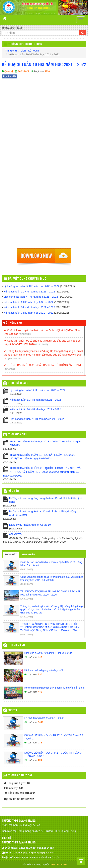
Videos (13, 710)
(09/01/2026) (27, 634)
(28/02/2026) (25, 334)
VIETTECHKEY (59, 865)
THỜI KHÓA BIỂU (18, 435)
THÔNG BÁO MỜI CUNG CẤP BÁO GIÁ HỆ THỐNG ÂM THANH (43, 365)
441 (40, 692)
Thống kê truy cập (20, 776)
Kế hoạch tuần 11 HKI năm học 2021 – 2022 (29, 292)
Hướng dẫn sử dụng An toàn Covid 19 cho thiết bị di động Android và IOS (43, 513)
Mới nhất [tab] (11, 555)
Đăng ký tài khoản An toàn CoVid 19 (30, 525)
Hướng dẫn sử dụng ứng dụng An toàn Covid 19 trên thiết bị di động (45, 500)
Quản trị (9, 71)
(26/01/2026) (27, 599)
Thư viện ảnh (17, 645)
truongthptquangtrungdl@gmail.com (34, 853)
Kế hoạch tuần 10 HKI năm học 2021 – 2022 (35, 409)
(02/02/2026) (42, 344)
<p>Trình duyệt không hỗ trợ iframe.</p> (44, 167)
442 (40, 657)
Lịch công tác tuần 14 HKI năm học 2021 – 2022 (32, 286)
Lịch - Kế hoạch (30, 51)
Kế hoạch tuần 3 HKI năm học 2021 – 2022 (29, 313)
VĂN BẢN (14, 491)
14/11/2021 (23, 71)
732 (40, 743)
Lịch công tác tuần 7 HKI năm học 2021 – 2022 (31, 297)
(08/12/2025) (10, 369)
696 (40, 760)
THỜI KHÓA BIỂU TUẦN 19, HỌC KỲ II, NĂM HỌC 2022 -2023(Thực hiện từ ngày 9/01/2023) (42, 457)
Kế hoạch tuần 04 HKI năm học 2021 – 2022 (29, 307)
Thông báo (15, 323)
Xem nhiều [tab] (28, 555)
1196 (47, 71)
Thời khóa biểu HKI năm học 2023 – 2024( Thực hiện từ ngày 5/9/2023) (45, 443)
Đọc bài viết (9, 76)
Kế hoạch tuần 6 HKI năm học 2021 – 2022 (29, 302)
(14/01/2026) (14, 359)
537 (40, 674)
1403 (41, 722)
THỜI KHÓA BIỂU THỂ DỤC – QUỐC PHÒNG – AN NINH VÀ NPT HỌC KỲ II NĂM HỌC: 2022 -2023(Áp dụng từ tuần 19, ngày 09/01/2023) (42, 472)
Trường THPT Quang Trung (25, 44)
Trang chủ (11, 51)
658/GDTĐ (15, 534)
